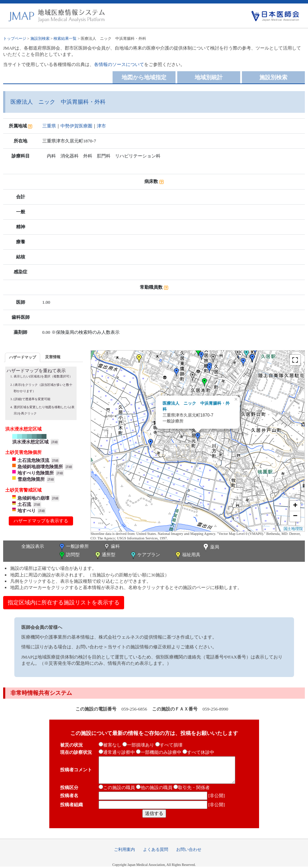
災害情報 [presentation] (53, 357)
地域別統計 (209, 77)
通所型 (105, 555)
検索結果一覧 (65, 38)
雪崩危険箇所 (31, 479)
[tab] (23, 357)
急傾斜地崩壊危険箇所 (40, 467)
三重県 (49, 126)
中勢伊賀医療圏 (76, 126)
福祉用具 (187, 555)
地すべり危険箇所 (36, 473)
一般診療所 (73, 547)
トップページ (15, 38)
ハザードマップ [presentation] (23, 357)
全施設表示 (33, 546)
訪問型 (69, 555)
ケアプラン (145, 555)
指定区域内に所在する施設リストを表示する (64, 602)
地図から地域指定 (144, 77)
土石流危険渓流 (33, 460)
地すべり (27, 511)
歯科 (111, 547)
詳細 (55, 442)
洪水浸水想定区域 (30, 442)
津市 (101, 126)
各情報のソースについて (119, 64)
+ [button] (295, 506)
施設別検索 (40, 38)
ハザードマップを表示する (41, 521)
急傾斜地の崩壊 (33, 498)
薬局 (210, 547)
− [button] (295, 516)
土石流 (24, 504)
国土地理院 (293, 529)
